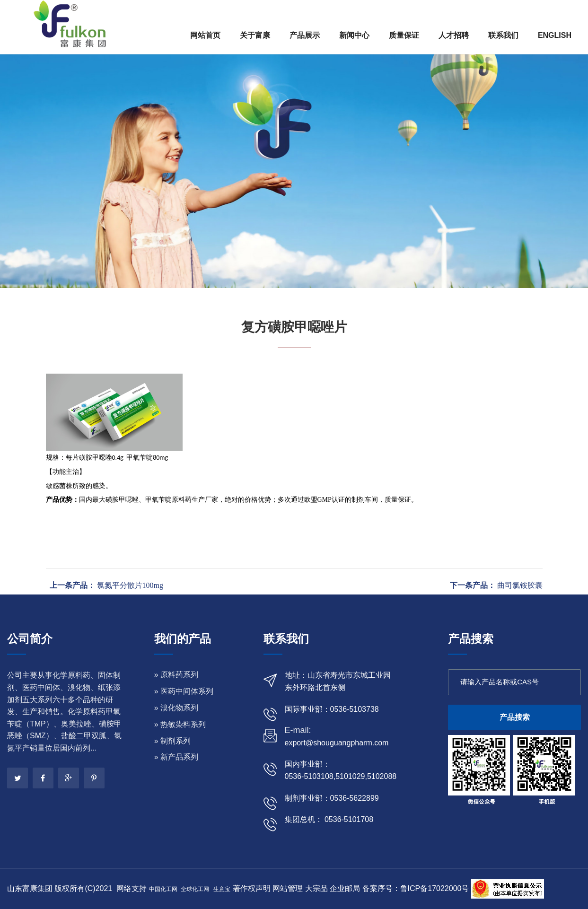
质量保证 (404, 35)
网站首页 (205, 35)
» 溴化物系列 (176, 708)
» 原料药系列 (176, 675)
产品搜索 (515, 717)
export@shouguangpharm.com (337, 743)
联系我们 (503, 35)
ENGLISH (555, 35)
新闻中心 (354, 35)
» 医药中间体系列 (184, 691)
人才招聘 (454, 35)
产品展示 (305, 35)
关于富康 (255, 35)
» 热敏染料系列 (180, 724)
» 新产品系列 (176, 757)
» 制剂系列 (172, 741)
